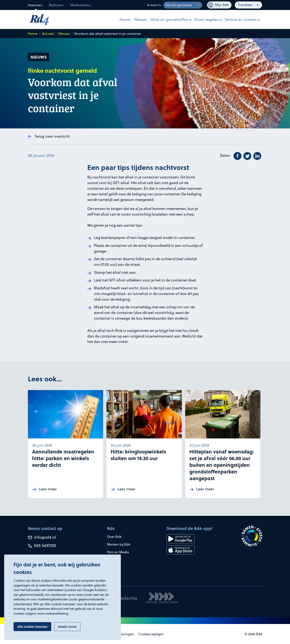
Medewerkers (81, 5)
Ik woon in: (154, 5)
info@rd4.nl (42, 537)
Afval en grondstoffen (169, 19)
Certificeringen (122, 634)
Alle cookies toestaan (32, 626)
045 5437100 (42, 545)
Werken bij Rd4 (119, 544)
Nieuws (141, 19)
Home (125, 19)
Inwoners (35, 5)
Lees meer (48, 490)
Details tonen (67, 626)
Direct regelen (206, 19)
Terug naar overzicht (52, 136)
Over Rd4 (114, 537)
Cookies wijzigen (151, 634)
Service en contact (241, 19)
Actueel (48, 34)
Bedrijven (56, 5)
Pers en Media (118, 552)
